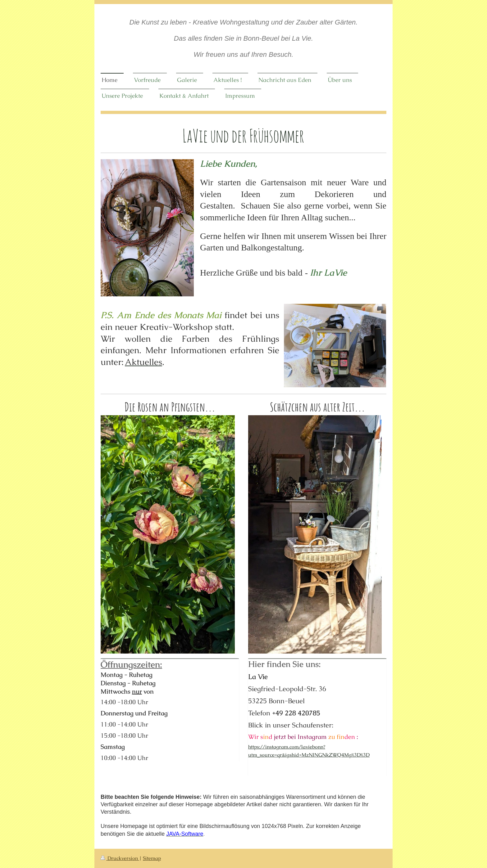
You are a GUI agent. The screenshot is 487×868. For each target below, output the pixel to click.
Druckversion (120, 858)
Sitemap (152, 858)
